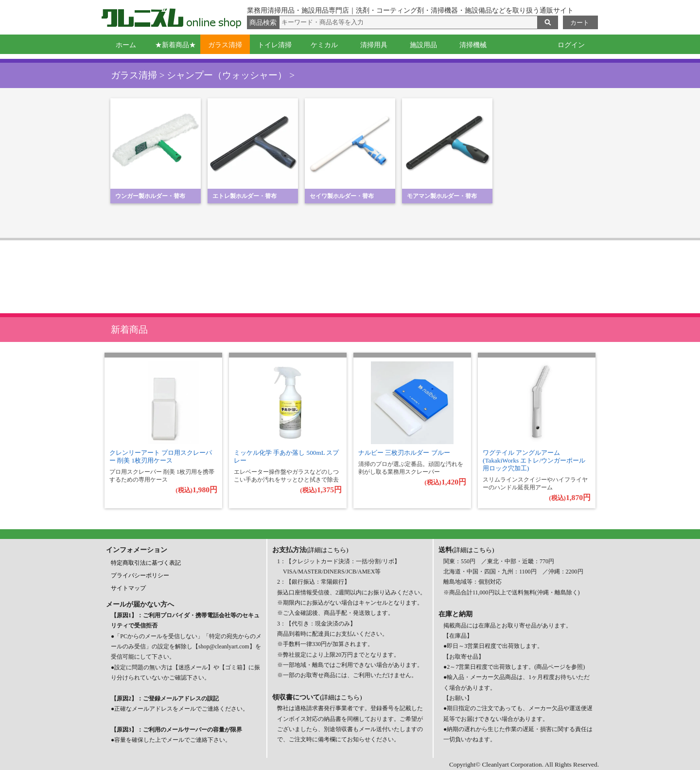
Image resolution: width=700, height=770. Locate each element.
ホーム (126, 45)
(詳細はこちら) (327, 550)
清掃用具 (374, 45)
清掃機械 (473, 45)
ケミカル (324, 45)
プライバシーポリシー (140, 575)
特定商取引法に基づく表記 (146, 563)
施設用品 (423, 45)
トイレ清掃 (275, 45)
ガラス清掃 (225, 45)
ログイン (571, 45)
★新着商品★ (175, 45)
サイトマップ (128, 588)
